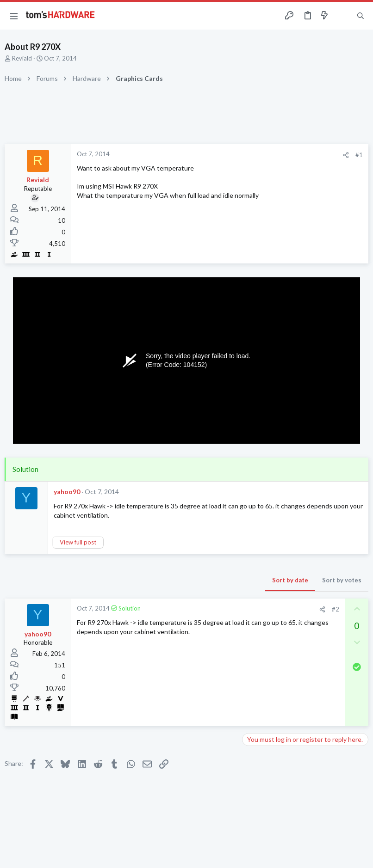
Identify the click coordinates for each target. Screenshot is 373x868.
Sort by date (290, 580)
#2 (336, 609)
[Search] (361, 16)
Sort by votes (342, 580)
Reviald (22, 58)
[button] (14, 16)
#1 (359, 155)
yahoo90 (67, 492)
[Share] (346, 155)
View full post (78, 542)
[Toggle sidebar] (342, 16)
